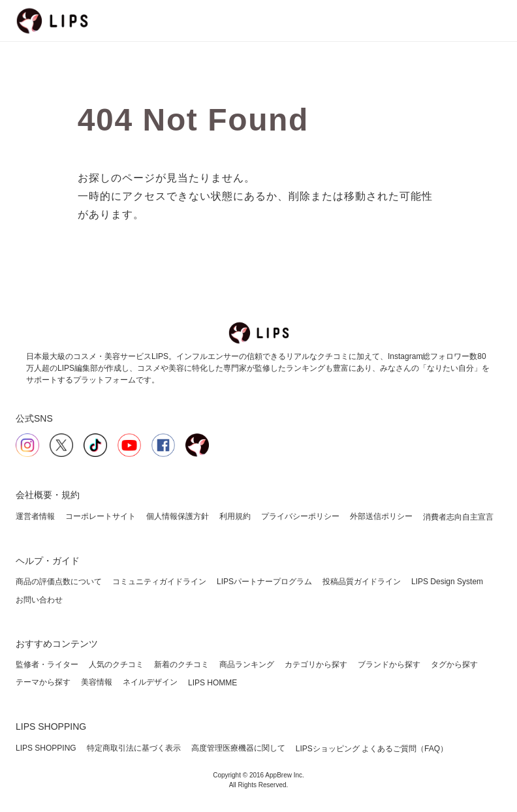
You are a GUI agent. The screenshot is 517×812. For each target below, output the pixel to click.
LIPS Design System (447, 582)
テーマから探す (43, 682)
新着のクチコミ (181, 664)
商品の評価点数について (59, 582)
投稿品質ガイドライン (362, 582)
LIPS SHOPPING (46, 748)
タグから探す (454, 664)
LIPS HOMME (212, 683)
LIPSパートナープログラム (264, 582)
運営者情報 (35, 516)
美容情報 (97, 682)
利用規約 (235, 516)
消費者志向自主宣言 (458, 517)
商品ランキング (247, 664)
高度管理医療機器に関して (238, 748)
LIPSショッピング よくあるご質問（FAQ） (372, 749)
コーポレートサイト (101, 516)
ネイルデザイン (150, 682)
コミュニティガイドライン (159, 582)
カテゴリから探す (316, 664)
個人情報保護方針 (178, 516)
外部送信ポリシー (381, 516)
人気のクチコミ (116, 664)
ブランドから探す (389, 664)
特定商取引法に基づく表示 (134, 748)
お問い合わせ (39, 600)
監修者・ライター (47, 664)
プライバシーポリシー (300, 516)
